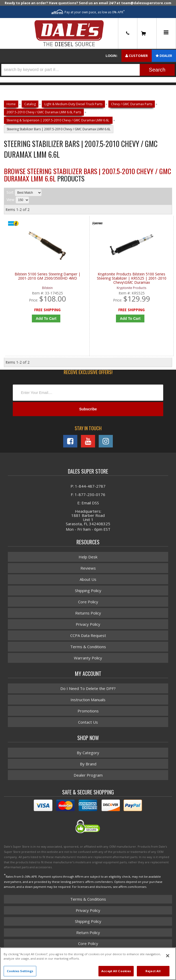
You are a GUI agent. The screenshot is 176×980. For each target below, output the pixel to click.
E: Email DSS (88, 504)
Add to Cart (46, 318)
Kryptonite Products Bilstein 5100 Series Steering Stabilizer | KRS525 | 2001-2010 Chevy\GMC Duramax (132, 278)
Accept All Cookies (116, 971)
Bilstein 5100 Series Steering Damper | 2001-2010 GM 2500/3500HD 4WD (48, 276)
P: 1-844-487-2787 (88, 487)
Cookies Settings (20, 971)
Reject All (153, 971)
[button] (88, 70)
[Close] (168, 956)
